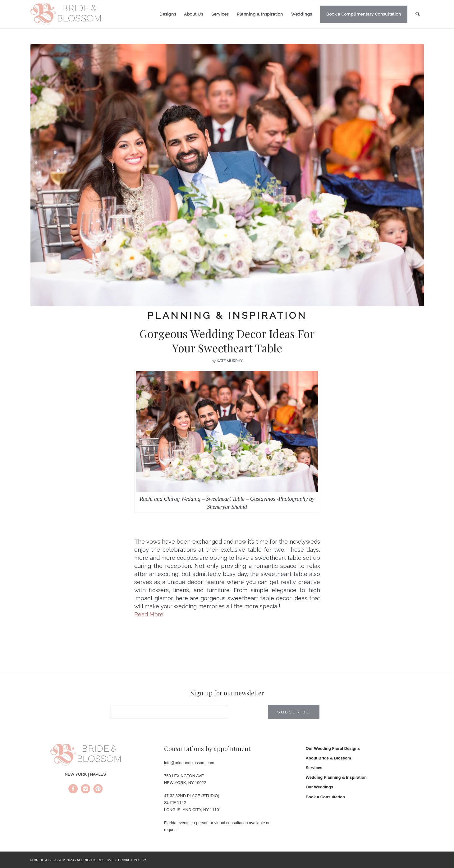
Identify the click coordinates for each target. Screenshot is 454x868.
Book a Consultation (325, 797)
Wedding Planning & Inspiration (336, 777)
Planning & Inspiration (227, 316)
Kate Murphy (229, 361)
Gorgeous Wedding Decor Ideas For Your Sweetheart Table (227, 341)
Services (314, 768)
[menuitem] (168, 14)
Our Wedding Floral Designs (333, 748)
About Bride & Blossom (328, 758)
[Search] (418, 14)
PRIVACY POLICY (132, 860)
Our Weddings (320, 787)
